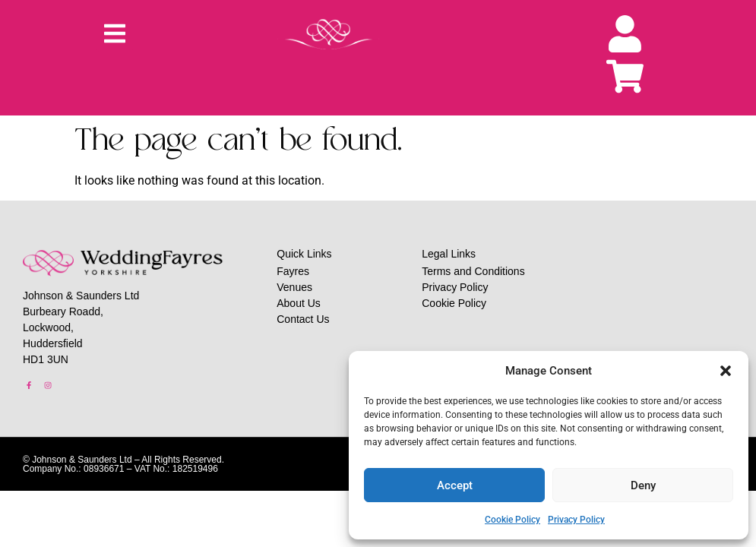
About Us (299, 303)
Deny (643, 485)
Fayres (293, 271)
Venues (294, 287)
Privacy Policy (576, 520)
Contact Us (303, 319)
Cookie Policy (512, 520)
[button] (726, 371)
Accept (455, 485)
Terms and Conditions (473, 271)
